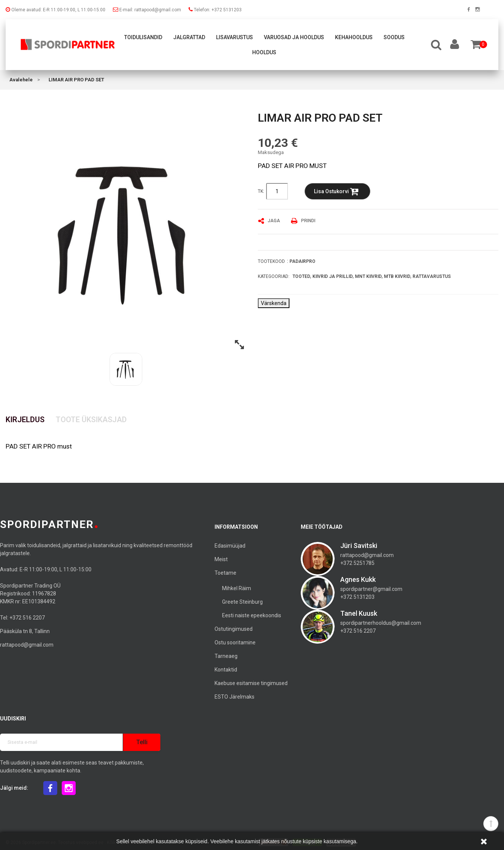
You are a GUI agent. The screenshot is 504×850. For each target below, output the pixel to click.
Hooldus (264, 52)
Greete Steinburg (242, 602)
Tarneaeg (226, 656)
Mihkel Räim (237, 588)
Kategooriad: (274, 276)
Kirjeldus (25, 420)
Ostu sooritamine (235, 642)
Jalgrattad (189, 37)
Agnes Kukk (358, 579)
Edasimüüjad (230, 546)
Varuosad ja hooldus (294, 37)
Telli (142, 742)
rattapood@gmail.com (27, 645)
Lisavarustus (234, 37)
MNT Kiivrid (368, 276)
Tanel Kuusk (359, 613)
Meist (221, 559)
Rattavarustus (432, 276)
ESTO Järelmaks (234, 697)
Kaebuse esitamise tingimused (251, 683)
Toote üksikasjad (91, 420)
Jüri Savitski (359, 546)
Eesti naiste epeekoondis (252, 615)
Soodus (394, 37)
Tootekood (271, 261)
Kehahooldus (354, 37)
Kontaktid (226, 670)
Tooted (301, 276)
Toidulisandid (143, 37)
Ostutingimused (234, 629)
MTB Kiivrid (397, 276)
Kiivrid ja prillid (333, 276)
